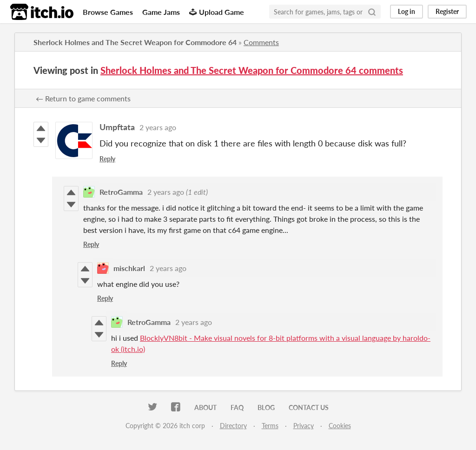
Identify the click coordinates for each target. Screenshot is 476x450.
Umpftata (117, 127)
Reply (107, 159)
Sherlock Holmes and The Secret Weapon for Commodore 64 (135, 42)
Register (447, 11)
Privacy (304, 426)
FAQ (237, 407)
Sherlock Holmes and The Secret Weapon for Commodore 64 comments (252, 70)
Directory (233, 426)
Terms (270, 426)
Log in (407, 11)
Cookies (340, 426)
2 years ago (158, 127)
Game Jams (161, 12)
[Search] (372, 12)
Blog (266, 407)
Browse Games (108, 12)
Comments (261, 42)
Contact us (309, 407)
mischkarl (129, 268)
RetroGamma (121, 192)
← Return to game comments (83, 98)
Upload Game (217, 12)
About (205, 407)
